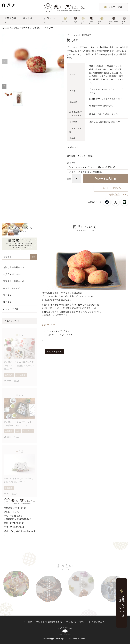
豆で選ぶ (15, 28)
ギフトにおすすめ (12, 288)
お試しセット (49, 20)
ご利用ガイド (65, 20)
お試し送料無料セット (14, 267)
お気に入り (101, 20)
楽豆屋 (6, 28)
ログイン (91, 20)
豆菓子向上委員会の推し (15, 281)
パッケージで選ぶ (12, 309)
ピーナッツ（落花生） (32, 28)
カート (124, 20)
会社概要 (28, 622)
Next (61, 61)
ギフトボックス (30, 20)
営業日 (75, 20)
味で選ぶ (7, 302)
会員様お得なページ (13, 274)
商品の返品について (119, 195)
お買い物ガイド (99, 622)
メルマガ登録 (113, 7)
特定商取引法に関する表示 (49, 622)
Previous (5, 61)
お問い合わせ (113, 20)
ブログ (83, 20)
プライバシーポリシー (77, 622)
